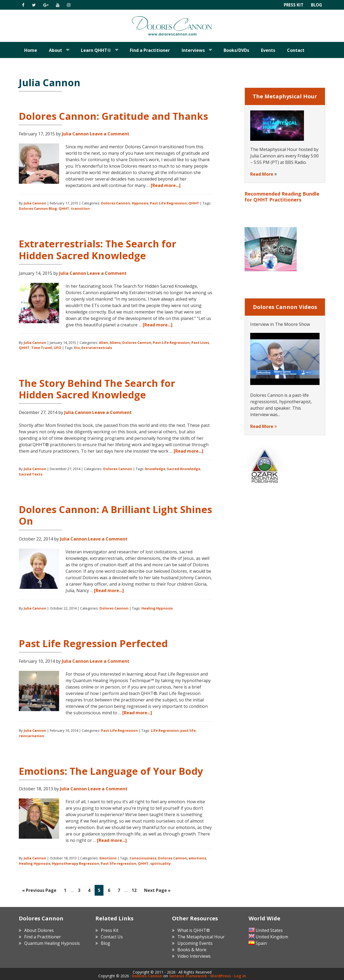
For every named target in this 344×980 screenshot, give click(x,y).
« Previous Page (39, 891)
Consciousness (143, 858)
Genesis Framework (188, 975)
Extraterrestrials (97, 348)
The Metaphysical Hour (201, 936)
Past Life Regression (168, 203)
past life (188, 730)
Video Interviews (194, 956)
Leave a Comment (110, 134)
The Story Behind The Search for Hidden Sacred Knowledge (97, 389)
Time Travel (42, 348)
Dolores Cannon (172, 26)
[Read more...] (166, 185)
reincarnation (31, 736)
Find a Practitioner (43, 936)
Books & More (192, 949)
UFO (58, 348)
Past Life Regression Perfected (93, 644)
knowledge (155, 469)
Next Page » (157, 891)
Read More (262, 174)
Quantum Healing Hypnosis (52, 943)
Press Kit (292, 5)
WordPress (221, 975)
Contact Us (112, 936)
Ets (77, 348)
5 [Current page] (101, 891)
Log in (240, 975)
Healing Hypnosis (157, 608)
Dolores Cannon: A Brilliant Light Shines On (115, 515)
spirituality (160, 863)
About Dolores (39, 930)
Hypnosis (140, 203)
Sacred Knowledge (184, 469)
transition (80, 208)
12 (136, 891)
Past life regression (119, 863)
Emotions (108, 858)
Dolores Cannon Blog (38, 208)
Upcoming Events (195, 943)
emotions (197, 858)
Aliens (115, 343)
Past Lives (200, 343)
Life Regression (165, 730)
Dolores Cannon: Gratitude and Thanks (113, 116)
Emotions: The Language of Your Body (111, 771)
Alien (103, 343)
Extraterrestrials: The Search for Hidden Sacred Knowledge (98, 250)
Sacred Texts (31, 474)
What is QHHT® (194, 930)
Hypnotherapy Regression (76, 863)
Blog (316, 5)
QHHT (194, 203)
